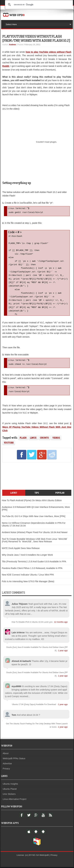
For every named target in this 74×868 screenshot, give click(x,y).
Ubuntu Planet (10, 790)
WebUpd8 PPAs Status (14, 759)
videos (56, 439)
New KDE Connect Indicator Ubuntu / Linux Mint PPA (28, 576)
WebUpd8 (44, 856)
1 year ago (63, 651)
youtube (9, 444)
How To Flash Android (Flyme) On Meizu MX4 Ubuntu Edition (32, 501)
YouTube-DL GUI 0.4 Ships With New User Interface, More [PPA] (34, 517)
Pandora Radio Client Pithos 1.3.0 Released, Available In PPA (32, 569)
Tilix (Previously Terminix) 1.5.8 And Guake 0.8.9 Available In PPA (34, 562)
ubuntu (44, 439)
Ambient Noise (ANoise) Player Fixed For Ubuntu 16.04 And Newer (35, 533)
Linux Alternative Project (15, 800)
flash (23, 439)
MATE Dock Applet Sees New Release (21, 549)
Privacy (6, 770)
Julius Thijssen (20, 605)
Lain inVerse (18, 633)
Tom (14, 716)
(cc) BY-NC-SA (32, 856)
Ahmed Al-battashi (21, 662)
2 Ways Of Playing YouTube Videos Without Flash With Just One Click (37, 428)
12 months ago (61, 623)
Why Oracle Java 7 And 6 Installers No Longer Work (27, 556)
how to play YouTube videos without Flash (49, 52)
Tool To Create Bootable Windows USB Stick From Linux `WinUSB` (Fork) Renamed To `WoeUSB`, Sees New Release (35, 541)
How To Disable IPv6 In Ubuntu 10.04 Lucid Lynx (32, 623)
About (6, 754)
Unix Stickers (9, 795)
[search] (39, 5)
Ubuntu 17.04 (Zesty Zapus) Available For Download (34, 705)
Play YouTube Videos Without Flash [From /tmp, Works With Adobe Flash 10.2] (36, 38)
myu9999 (16, 687)
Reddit (6, 66)
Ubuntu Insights (10, 785)
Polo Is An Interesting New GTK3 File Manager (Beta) (28, 582)
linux (33, 439)
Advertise (7, 764)
